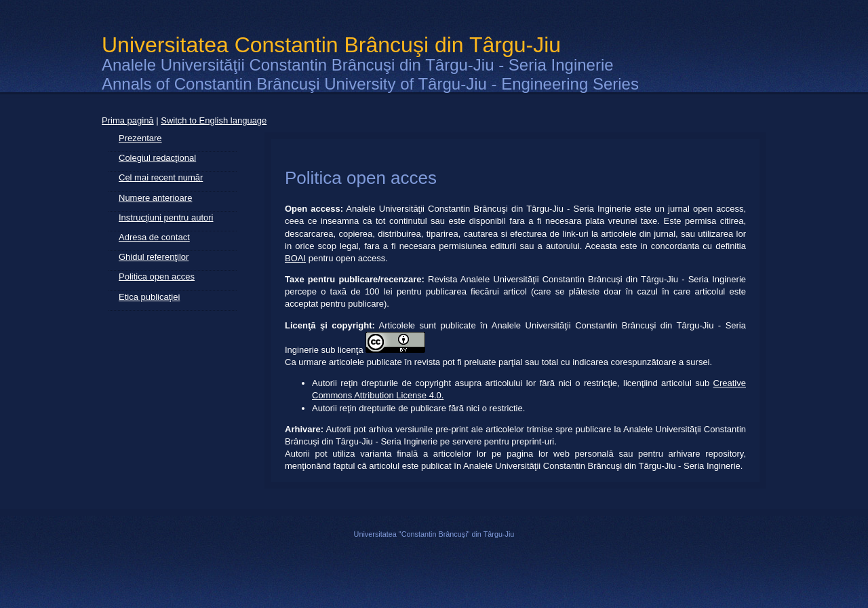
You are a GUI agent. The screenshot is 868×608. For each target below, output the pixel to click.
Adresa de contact (154, 237)
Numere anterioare (155, 198)
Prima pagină (128, 120)
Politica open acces (157, 277)
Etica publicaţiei (149, 297)
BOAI (295, 258)
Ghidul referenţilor (154, 257)
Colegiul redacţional (157, 158)
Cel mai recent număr (161, 177)
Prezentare (140, 138)
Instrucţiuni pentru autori (166, 217)
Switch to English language (214, 120)
